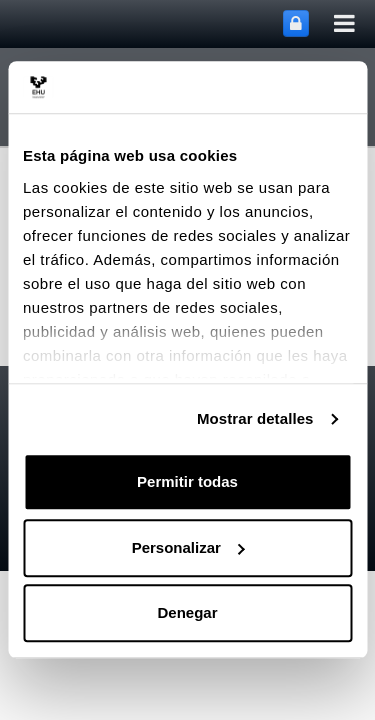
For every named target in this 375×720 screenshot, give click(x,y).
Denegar (187, 613)
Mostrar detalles (255, 418)
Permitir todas (187, 482)
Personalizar (188, 547)
